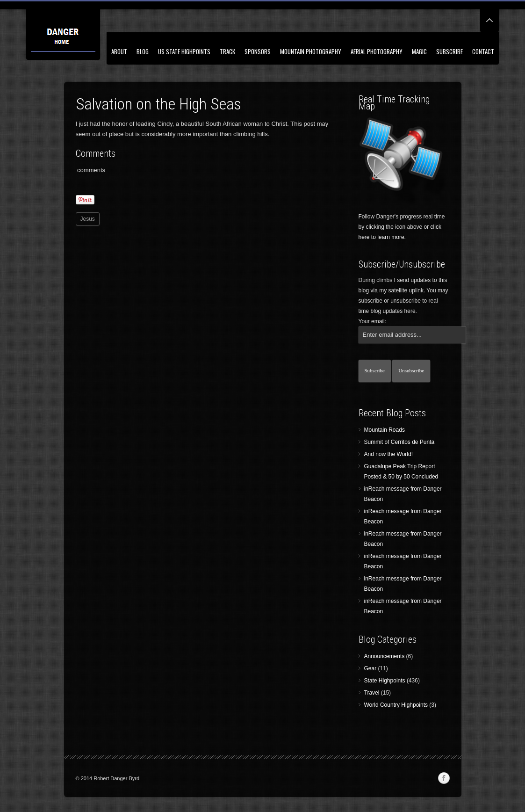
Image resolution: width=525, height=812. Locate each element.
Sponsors (258, 51)
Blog (143, 51)
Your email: (373, 321)
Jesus (88, 219)
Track (227, 51)
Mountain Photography (311, 51)
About (119, 51)
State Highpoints (385, 681)
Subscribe (449, 51)
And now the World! (389, 454)
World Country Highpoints (396, 705)
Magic (419, 51)
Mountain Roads (385, 430)
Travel (372, 693)
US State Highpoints (184, 51)
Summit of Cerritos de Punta (399, 442)
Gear (370, 668)
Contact (483, 51)
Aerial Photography (377, 51)
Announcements (385, 656)
